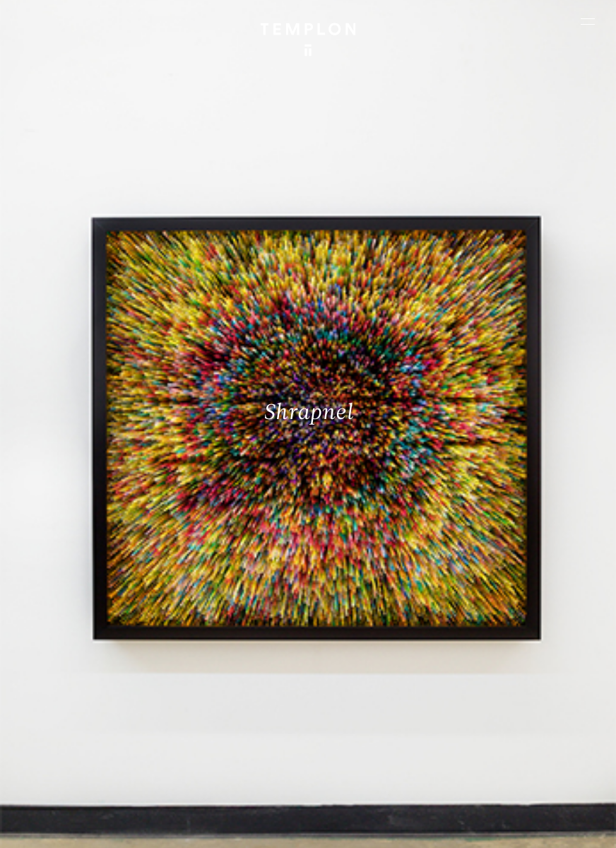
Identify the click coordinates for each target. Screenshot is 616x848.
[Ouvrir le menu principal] (588, 21)
